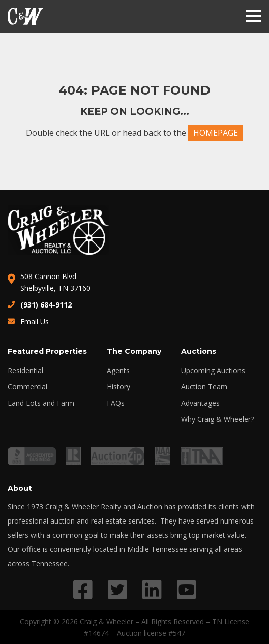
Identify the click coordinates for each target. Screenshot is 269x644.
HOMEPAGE (216, 133)
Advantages (200, 403)
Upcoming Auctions (213, 371)
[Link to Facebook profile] (83, 589)
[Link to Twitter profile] (117, 589)
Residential (25, 371)
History (118, 387)
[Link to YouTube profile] (187, 589)
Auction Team (204, 387)
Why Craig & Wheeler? (217, 419)
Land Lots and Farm (41, 403)
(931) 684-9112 (46, 305)
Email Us (35, 321)
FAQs (116, 403)
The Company (134, 351)
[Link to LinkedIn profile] (152, 589)
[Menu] (254, 16)
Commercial (27, 387)
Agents (118, 371)
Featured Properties (47, 351)
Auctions (199, 351)
